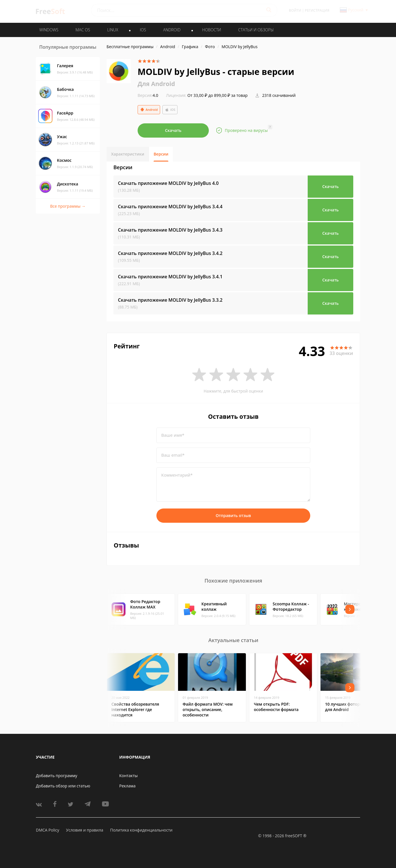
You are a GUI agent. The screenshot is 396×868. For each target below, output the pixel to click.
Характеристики (128, 154)
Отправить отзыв (233, 515)
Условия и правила (85, 830)
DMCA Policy (48, 830)
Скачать (173, 130)
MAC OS (83, 30)
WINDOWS (49, 30)
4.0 (148, 95)
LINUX (113, 30)
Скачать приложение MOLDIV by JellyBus (168, 183)
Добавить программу (57, 776)
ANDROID (172, 30)
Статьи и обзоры (256, 30)
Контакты (129, 776)
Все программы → (68, 206)
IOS (143, 30)
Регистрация (317, 10)
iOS (170, 110)
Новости (212, 30)
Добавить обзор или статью (63, 786)
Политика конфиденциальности (141, 830)
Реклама (127, 786)
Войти (295, 10)
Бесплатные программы (130, 47)
